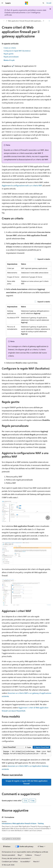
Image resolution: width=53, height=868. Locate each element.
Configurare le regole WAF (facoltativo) (17, 51)
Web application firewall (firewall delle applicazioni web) (25, 21)
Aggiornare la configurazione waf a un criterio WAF (22, 185)
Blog (19, 855)
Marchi (36, 861)
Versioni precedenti (8, 855)
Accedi (49, 3)
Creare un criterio (10, 48)
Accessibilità (25, 861)
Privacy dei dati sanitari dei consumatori (16, 858)
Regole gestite (9, 54)
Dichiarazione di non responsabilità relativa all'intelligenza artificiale (25, 852)
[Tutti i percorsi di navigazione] (4, 21)
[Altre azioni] (49, 21)
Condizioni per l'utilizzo (10, 861)
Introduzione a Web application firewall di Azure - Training (23, 823)
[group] (26, 753)
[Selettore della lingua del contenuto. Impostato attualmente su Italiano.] (7, 846)
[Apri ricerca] (43, 3)
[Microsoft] (27, 3)
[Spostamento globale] (2, 3)
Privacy (37, 855)
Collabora (29, 855)
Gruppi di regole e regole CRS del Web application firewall (27, 782)
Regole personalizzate (11, 57)
